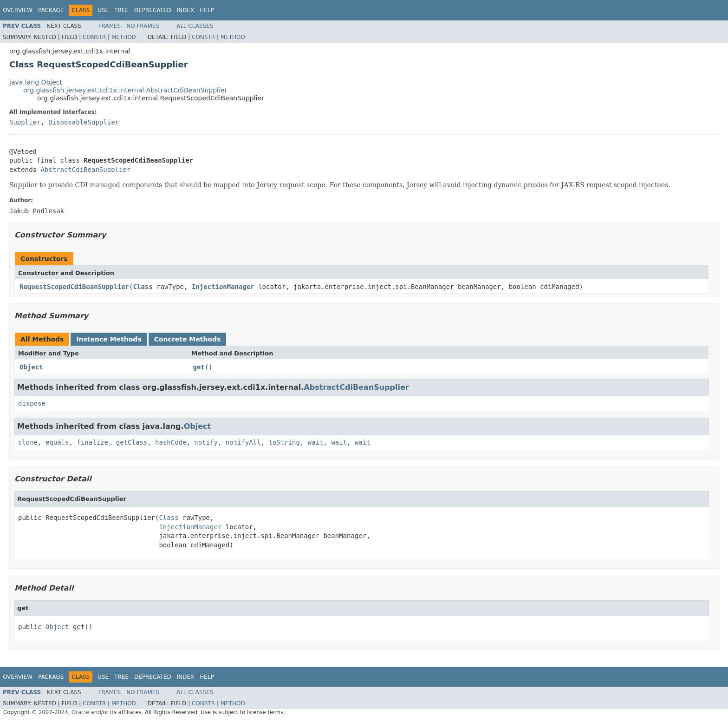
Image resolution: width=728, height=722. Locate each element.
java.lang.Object (36, 82)
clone (28, 442)
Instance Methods (109, 339)
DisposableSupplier (84, 122)
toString (284, 442)
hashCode (171, 442)
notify (206, 442)
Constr (94, 37)
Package (51, 10)
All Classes (195, 26)
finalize (92, 442)
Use (103, 10)
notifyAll (243, 442)
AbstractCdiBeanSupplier (85, 170)
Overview (18, 10)
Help (207, 10)
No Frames (143, 26)
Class (143, 287)
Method (124, 37)
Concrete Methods (188, 339)
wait (316, 442)
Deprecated (153, 10)
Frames (110, 26)
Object (31, 367)
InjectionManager (223, 287)
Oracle (80, 712)
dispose (32, 403)
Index (186, 10)
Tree (121, 10)
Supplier (25, 122)
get (199, 367)
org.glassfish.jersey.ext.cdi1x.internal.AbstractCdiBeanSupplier (125, 90)
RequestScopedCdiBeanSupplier (74, 287)
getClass (132, 442)
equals (57, 442)
